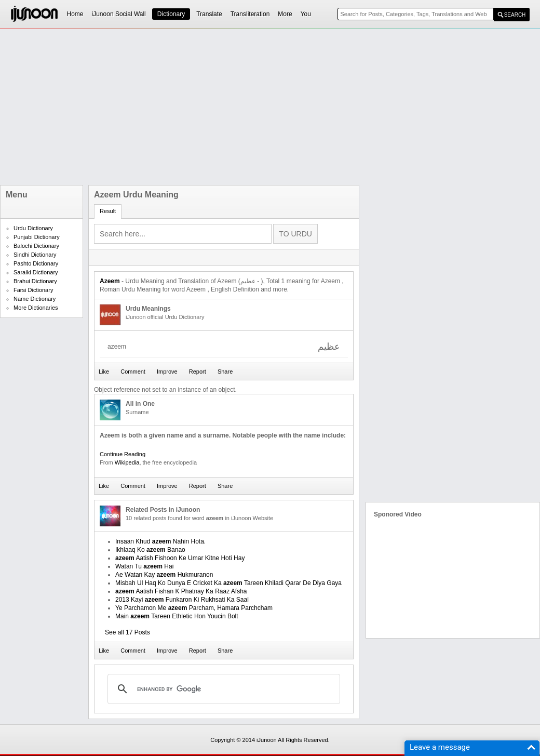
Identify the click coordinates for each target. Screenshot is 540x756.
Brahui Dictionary (35, 281)
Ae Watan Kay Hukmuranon (164, 575)
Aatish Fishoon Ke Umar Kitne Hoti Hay (180, 558)
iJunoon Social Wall (119, 14)
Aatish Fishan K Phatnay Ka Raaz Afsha (181, 591)
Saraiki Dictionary (36, 272)
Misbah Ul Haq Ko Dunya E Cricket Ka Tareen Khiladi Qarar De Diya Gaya (228, 583)
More (285, 14)
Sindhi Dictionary (35, 255)
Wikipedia (127, 462)
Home (75, 14)
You (306, 14)
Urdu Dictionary (33, 228)
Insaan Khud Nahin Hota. (160, 541)
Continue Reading (123, 454)
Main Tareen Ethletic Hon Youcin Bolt (177, 616)
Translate (209, 14)
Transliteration (250, 14)
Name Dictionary (35, 299)
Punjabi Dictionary (37, 237)
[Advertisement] (255, 107)
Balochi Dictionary (36, 246)
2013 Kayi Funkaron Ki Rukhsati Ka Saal (182, 600)
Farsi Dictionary (33, 290)
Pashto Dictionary (36, 263)
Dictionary (171, 14)
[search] (222, 689)
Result (108, 211)
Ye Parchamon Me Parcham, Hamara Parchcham (194, 608)
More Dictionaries (36, 308)
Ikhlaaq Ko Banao (150, 550)
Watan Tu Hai (144, 566)
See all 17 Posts (127, 632)
